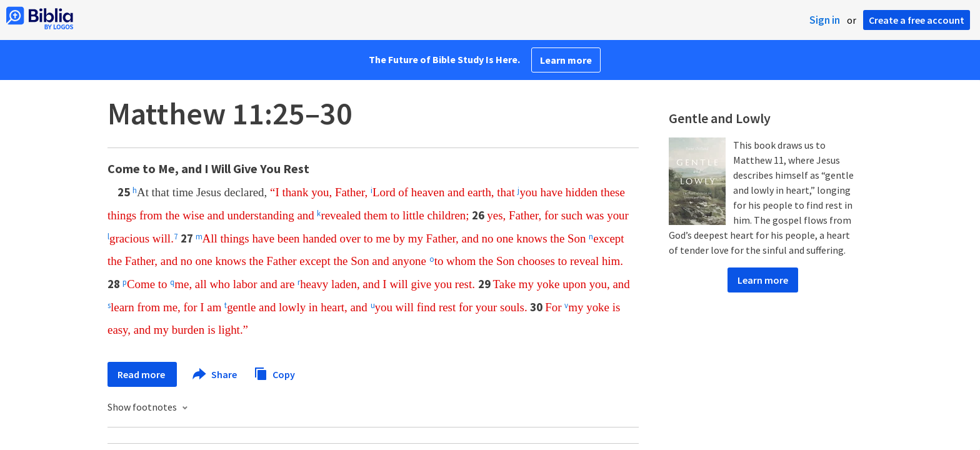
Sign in (825, 20)
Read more (142, 374)
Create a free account (917, 20)
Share (215, 374)
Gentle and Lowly (720, 118)
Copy (274, 373)
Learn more (566, 60)
